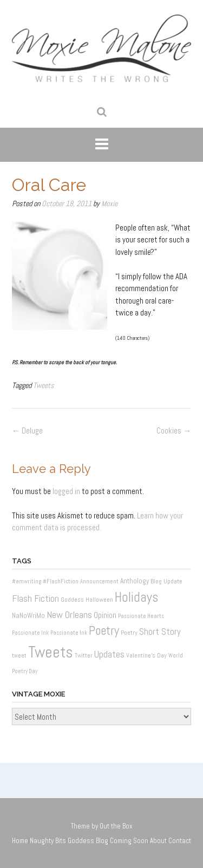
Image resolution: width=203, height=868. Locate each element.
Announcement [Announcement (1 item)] (99, 581)
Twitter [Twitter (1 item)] (84, 656)
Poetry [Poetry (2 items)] (129, 633)
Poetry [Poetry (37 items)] (104, 631)
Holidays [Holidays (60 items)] (137, 597)
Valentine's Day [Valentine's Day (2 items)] (146, 655)
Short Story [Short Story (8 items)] (160, 632)
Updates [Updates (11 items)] (109, 654)
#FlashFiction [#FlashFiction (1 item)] (61, 581)
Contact (180, 841)
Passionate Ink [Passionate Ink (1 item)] (30, 633)
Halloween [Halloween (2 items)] (99, 600)
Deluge (27, 430)
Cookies (174, 430)
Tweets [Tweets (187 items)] (51, 652)
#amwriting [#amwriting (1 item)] (27, 581)
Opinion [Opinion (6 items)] (105, 615)
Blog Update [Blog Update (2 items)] (166, 581)
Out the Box (116, 826)
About (158, 841)
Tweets (44, 385)
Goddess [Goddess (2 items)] (72, 600)
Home (20, 841)
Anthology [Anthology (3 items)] (135, 581)
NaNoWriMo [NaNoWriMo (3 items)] (28, 616)
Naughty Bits (48, 841)
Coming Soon (129, 841)
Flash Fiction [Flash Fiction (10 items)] (35, 599)
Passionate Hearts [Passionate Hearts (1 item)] (141, 616)
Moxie (109, 203)
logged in (66, 491)
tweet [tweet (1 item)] (19, 656)
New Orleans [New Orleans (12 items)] (69, 614)
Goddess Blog (88, 841)
